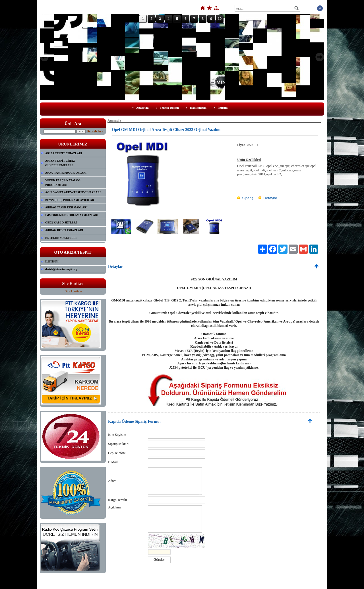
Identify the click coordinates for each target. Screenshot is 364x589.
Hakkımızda (198, 108)
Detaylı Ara (95, 131)
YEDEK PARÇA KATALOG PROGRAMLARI (63, 183)
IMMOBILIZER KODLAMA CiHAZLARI (72, 215)
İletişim (223, 108)
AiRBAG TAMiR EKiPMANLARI (66, 207)
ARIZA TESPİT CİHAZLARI (64, 153)
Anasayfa (142, 108)
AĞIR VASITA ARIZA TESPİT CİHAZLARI (73, 192)
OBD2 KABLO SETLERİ (61, 222)
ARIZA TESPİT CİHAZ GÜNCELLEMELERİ (60, 163)
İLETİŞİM (52, 261)
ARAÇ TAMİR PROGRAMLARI (66, 173)
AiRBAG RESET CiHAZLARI (64, 230)
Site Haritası (73, 291)
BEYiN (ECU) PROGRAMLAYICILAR (70, 200)
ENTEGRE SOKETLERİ (61, 238)
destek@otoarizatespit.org (61, 269)
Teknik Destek (169, 108)
